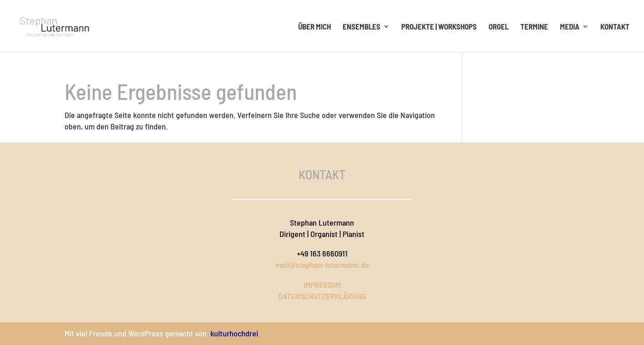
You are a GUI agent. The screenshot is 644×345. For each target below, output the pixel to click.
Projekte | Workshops (439, 27)
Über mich (315, 27)
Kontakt (615, 27)
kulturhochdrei (234, 333)
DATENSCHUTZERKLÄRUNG (322, 296)
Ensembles (362, 27)
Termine (534, 27)
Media (570, 27)
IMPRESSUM (322, 285)
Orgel (499, 27)
